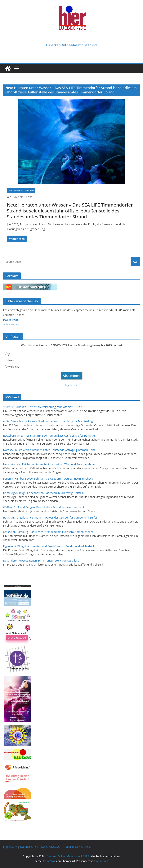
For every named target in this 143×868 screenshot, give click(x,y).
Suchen (135, 262)
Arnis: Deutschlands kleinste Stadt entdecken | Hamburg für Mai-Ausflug (48, 421)
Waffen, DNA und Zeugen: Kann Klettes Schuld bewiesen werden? (44, 507)
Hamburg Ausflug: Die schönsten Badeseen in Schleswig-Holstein (43, 493)
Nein (11, 360)
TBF (30, 197)
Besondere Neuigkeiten (21, 190)
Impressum (10, 847)
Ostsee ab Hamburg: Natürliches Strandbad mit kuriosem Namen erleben (48, 532)
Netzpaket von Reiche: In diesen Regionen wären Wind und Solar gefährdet (49, 464)
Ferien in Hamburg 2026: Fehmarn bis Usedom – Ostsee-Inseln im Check (48, 479)
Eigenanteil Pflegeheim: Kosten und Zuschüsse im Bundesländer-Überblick (49, 546)
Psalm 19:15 (11, 320)
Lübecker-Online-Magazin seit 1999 (72, 45)
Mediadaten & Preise (78, 847)
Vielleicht (14, 367)
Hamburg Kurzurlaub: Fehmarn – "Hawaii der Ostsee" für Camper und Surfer (50, 517)
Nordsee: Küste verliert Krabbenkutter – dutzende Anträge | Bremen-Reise (49, 450)
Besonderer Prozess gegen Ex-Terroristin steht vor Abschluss (41, 560)
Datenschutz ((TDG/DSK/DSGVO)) (41, 847)
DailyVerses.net (11, 325)
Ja (9, 354)
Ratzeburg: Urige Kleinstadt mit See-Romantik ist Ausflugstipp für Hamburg (49, 436)
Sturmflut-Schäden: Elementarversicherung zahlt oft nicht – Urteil (43, 407)
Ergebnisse (72, 385)
